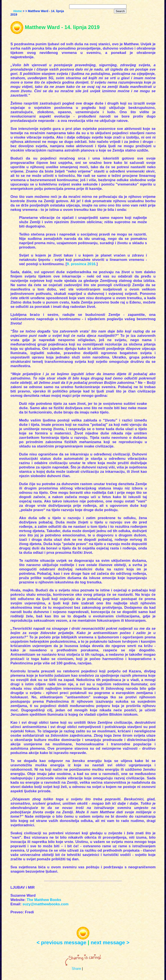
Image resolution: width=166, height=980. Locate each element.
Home (18, 11)
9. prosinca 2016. (82, 264)
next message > (110, 942)
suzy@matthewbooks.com (45, 904)
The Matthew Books (44, 900)
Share (76, 969)
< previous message (61, 942)
